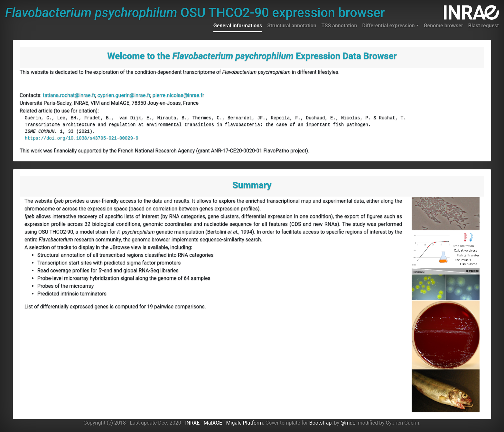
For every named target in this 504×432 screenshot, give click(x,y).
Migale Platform (245, 423)
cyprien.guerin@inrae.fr (124, 95)
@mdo (348, 423)
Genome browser (443, 26)
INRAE (192, 423)
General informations (238, 26)
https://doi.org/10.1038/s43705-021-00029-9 (82, 138)
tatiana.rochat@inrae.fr (69, 95)
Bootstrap (321, 423)
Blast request (484, 26)
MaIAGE (213, 423)
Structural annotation (292, 26)
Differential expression (388, 26)
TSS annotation (339, 26)
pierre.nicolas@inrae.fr (178, 95)
